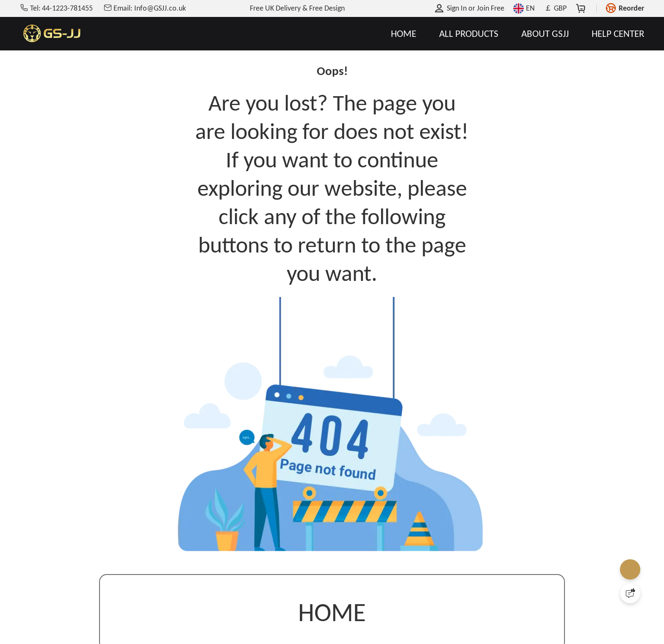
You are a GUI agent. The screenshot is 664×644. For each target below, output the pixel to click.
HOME (404, 34)
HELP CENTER (618, 34)
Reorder (631, 8)
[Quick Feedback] (630, 593)
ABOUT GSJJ (545, 34)
